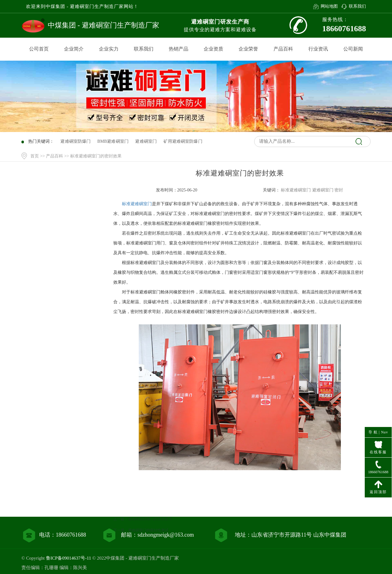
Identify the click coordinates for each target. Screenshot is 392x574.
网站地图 (329, 6)
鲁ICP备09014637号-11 (69, 558)
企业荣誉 (248, 49)
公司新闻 (353, 49)
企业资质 (213, 49)
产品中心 (65, 220)
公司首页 (39, 49)
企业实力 (109, 49)
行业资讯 (318, 49)
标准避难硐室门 (137, 204)
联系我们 (357, 6)
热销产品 (179, 49)
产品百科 (283, 49)
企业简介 (74, 49)
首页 (35, 156)
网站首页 (65, 208)
